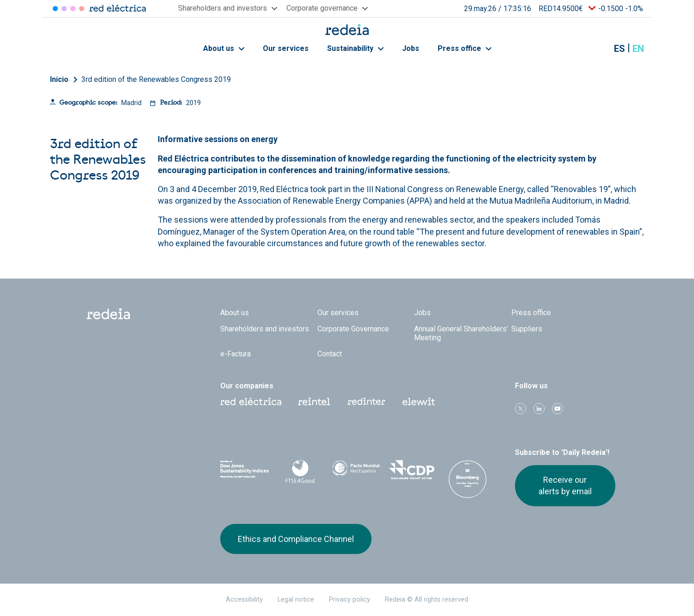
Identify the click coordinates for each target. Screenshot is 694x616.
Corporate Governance (353, 329)
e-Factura (235, 354)
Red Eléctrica (251, 402)
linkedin (539, 409)
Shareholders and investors (265, 329)
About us (224, 48)
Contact (330, 354)
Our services (286, 48)
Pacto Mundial (356, 470)
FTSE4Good (301, 472)
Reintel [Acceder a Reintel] (73, 9)
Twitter (520, 409)
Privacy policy (350, 600)
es (620, 49)
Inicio (59, 79)
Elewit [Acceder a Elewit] (82, 9)
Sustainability (355, 48)
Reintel (314, 402)
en (638, 49)
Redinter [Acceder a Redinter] (64, 9)
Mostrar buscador (596, 49)
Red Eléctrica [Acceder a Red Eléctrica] (55, 9)
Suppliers (527, 329)
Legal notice (296, 600)
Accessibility (244, 600)
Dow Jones (245, 470)
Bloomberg (468, 479)
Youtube (558, 409)
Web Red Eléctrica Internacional (366, 402)
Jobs (411, 48)
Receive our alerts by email (565, 485)
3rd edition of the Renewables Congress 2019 (156, 79)
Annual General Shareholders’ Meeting (461, 333)
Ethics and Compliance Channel (296, 539)
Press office (465, 48)
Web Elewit (419, 402)
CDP (412, 470)
